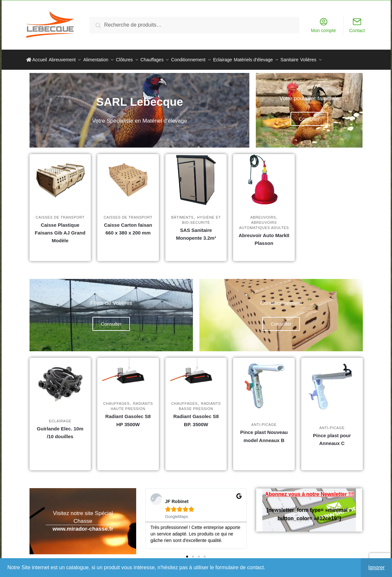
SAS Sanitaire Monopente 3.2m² (196, 230)
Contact (357, 25)
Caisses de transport (60, 213)
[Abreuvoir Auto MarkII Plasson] (264, 176)
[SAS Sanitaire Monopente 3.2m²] (196, 176)
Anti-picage (264, 421)
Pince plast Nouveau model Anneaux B (264, 432)
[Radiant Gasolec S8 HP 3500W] (128, 371)
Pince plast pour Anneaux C (332, 435)
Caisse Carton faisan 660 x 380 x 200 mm (128, 225)
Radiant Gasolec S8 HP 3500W (128, 416)
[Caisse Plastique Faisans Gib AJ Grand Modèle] (60, 176)
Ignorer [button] (377, 567)
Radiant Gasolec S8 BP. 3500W (196, 416)
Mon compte (323, 25)
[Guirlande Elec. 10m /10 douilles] (60, 380)
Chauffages (116, 400)
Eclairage (60, 417)
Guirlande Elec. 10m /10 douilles (60, 429)
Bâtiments (182, 213)
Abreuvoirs (263, 213)
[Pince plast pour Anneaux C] (332, 383)
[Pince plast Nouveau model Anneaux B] (264, 382)
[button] (187, 553)
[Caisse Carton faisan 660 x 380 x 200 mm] (128, 176)
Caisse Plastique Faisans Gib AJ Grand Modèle (60, 229)
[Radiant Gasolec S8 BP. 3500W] (196, 371)
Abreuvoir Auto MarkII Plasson (264, 235)
